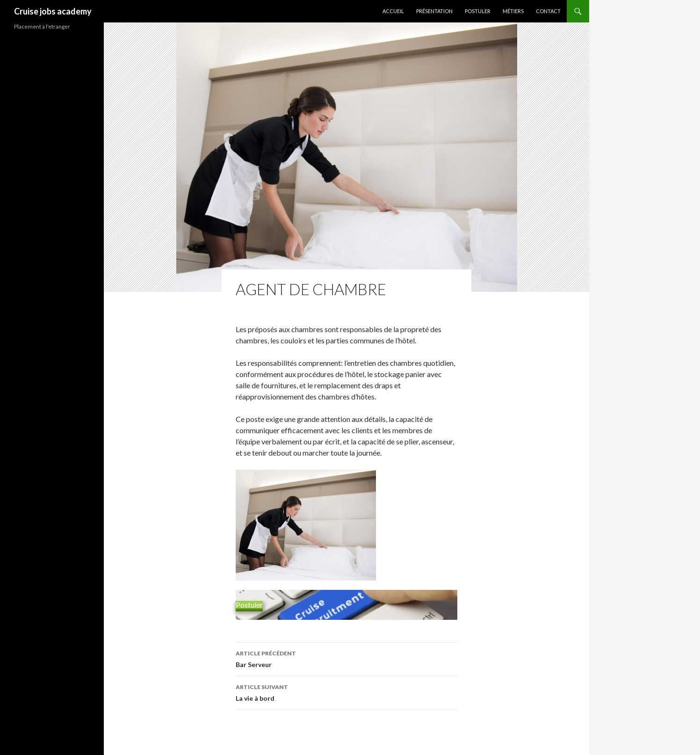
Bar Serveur (346, 658)
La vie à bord (346, 692)
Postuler (478, 11)
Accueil (393, 11)
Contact (548, 11)
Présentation (434, 11)
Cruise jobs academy (53, 11)
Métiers (513, 11)
